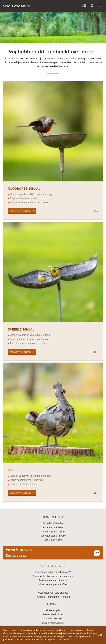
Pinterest (66, 597)
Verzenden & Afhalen (53, 527)
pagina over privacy (59, 640)
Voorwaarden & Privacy (53, 536)
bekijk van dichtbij (20, 211)
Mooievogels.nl (16, 6)
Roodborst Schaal (24, 189)
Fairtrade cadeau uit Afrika (53, 580)
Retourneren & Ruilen (53, 532)
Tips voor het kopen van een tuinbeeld (53, 576)
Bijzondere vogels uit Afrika (53, 584)
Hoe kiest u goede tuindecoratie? (53, 572)
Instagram (54, 597)
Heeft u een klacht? (53, 540)
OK (100, 635)
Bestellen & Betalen (53, 523)
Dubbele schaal (21, 329)
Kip (10, 470)
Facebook (41, 597)
